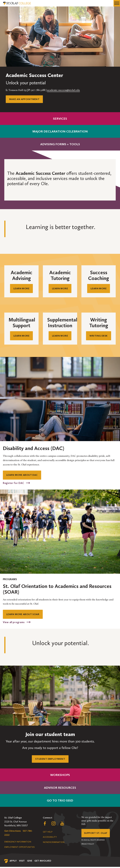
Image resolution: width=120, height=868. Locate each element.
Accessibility (50, 838)
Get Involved (43, 862)
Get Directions (13, 832)
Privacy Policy (88, 845)
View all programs (14, 623)
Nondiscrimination (54, 843)
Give (30, 862)
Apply (13, 862)
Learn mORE (21, 289)
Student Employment (50, 760)
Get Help (48, 833)
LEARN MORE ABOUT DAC (22, 476)
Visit (22, 862)
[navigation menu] (117, 3)
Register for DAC (14, 484)
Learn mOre (99, 289)
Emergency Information (18, 843)
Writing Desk (98, 336)
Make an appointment (25, 99)
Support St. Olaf (96, 834)
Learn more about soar (23, 615)
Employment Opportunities (19, 848)
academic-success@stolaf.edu (63, 90)
